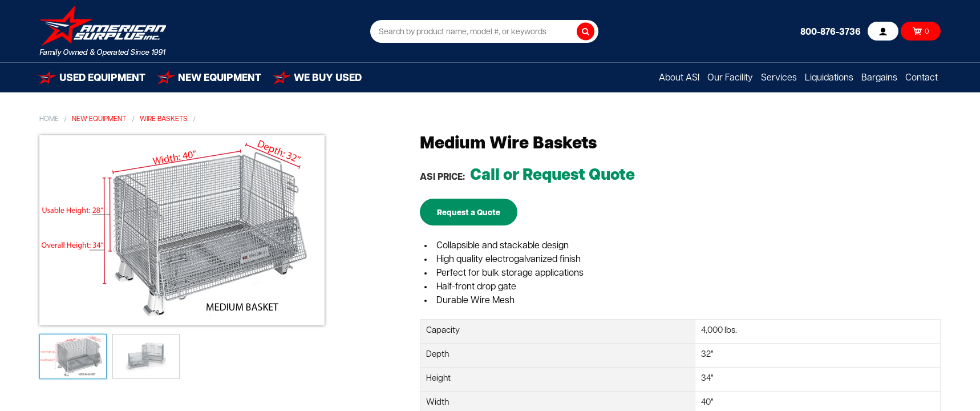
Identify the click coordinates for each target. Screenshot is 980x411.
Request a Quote (469, 213)
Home (49, 119)
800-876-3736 (831, 33)
